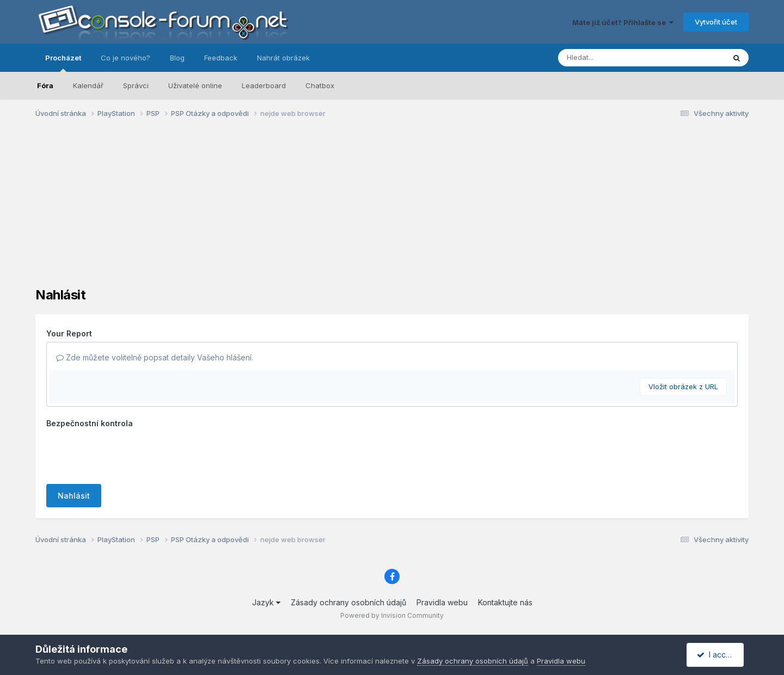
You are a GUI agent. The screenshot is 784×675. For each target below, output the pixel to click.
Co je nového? (125, 58)
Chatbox (320, 85)
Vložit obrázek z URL (683, 386)
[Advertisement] (392, 211)
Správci (136, 85)
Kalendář (88, 85)
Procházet (63, 63)
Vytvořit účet (716, 22)
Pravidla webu (442, 602)
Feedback (221, 58)
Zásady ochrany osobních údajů (348, 602)
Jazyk (266, 602)
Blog (177, 58)
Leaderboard (264, 85)
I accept (717, 655)
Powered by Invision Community (392, 615)
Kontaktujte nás (505, 602)
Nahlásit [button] (74, 496)
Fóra (45, 85)
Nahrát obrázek (283, 58)
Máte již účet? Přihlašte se (623, 22)
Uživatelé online (195, 85)
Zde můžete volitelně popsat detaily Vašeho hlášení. (155, 357)
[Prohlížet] (621, 58)
